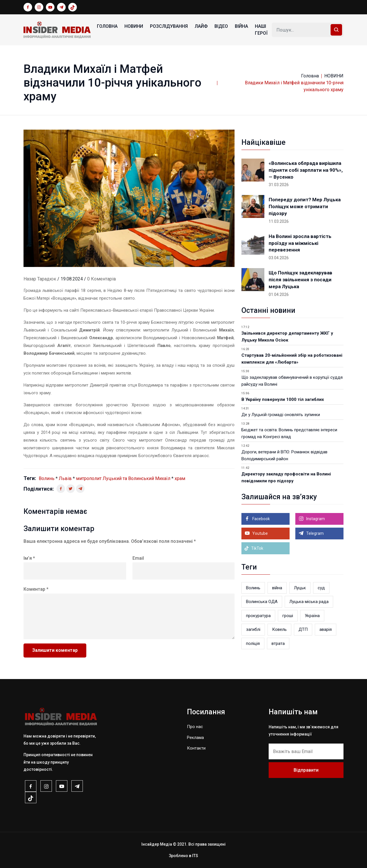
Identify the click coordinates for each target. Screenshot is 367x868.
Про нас (195, 727)
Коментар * (36, 589)
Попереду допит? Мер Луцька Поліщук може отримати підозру (305, 206)
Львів (65, 478)
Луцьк (300, 588)
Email (138, 558)
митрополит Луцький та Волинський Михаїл (123, 478)
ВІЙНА (241, 26)
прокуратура (258, 616)
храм (180, 478)
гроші (288, 616)
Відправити (306, 770)
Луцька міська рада (309, 602)
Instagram (315, 519)
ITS (195, 856)
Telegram (315, 533)
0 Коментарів (102, 279)
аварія (326, 629)
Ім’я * (29, 558)
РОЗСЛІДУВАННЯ (169, 26)
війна (277, 588)
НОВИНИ (134, 26)
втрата (278, 643)
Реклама (195, 738)
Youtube (260, 533)
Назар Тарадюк (40, 279)
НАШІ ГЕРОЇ (261, 30)
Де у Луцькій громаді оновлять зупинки (281, 415)
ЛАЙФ (201, 26)
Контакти (196, 748)
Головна (107, 26)
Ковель (279, 629)
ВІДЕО (221, 26)
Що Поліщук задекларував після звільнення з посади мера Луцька (300, 280)
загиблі (253, 629)
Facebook (261, 519)
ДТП (303, 629)
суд (321, 588)
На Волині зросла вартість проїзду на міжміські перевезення (300, 243)
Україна (312, 616)
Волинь (47, 478)
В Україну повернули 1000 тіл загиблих (283, 399)
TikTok (254, 548)
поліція (253, 643)
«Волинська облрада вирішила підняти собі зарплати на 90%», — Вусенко (306, 170)
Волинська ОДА (262, 602)
